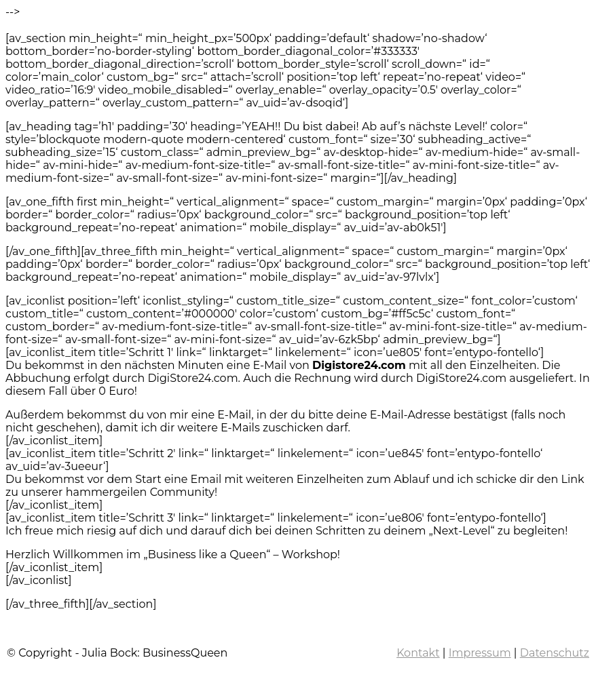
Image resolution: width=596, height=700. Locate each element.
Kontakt (418, 653)
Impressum (480, 653)
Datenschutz (555, 653)
